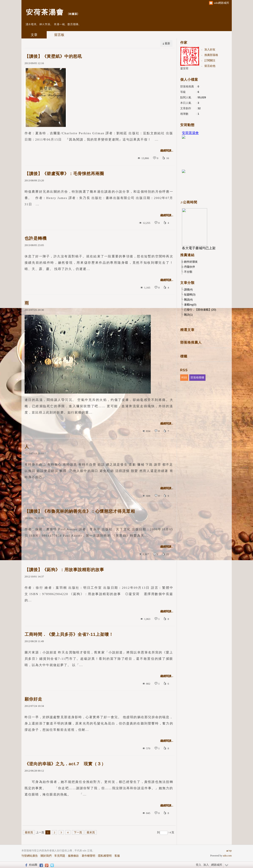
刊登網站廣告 (30, 856)
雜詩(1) (188, 315)
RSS (184, 377)
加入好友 (210, 49)
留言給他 (210, 66)
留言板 (59, 35)
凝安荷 (184, 68)
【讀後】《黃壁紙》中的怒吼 (53, 56)
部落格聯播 (197, 377)
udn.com (227, 856)
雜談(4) (188, 300)
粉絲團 (33, 865)
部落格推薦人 (191, 342)
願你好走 (33, 699)
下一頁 (78, 832)
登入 (199, 865)
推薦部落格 (211, 55)
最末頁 (91, 832)
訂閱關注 (210, 60)
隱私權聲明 (105, 856)
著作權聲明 (88, 856)
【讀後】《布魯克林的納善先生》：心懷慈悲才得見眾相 (80, 511)
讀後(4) (188, 289)
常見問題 (60, 856)
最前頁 (29, 832)
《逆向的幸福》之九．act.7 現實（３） (65, 764)
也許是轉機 (36, 238)
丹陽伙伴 (189, 267)
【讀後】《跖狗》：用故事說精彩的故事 (64, 570)
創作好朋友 (191, 262)
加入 (206, 865)
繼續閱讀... (167, 151)
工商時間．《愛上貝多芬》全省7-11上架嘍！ (69, 634)
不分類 (188, 272)
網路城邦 (217, 865)
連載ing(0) (190, 305)
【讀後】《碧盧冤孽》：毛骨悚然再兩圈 (64, 174)
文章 (34, 35)
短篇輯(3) (190, 294)
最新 (167, 43)
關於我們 (46, 856)
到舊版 (73, 14)
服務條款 (73, 856)
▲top (229, 851)
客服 (117, 856)
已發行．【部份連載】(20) (200, 310)
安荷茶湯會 (45, 12)
